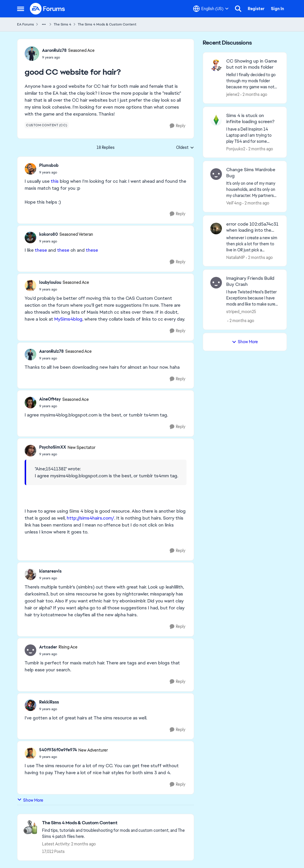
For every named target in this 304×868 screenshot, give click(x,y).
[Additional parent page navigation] (44, 24)
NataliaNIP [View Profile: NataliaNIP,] (236, 257)
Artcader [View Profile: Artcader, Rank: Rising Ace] (48, 647)
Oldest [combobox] (185, 148)
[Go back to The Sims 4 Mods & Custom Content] (115, 823)
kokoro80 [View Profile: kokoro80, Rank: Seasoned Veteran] (49, 234)
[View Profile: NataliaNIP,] (216, 229)
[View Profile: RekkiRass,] (30, 705)
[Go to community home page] (48, 9)
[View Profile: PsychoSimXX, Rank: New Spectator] (30, 451)
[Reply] (178, 126)
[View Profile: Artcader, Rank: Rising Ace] (30, 650)
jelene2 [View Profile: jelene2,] (233, 94)
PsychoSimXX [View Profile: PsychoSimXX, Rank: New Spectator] (53, 447)
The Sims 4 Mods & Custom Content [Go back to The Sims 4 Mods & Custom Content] (107, 24)
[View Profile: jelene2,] (216, 65)
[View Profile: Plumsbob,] (30, 169)
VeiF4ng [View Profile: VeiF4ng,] (234, 203)
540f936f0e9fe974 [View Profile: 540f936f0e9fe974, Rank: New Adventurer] (58, 750)
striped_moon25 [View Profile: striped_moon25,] (241, 312)
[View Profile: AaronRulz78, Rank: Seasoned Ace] (32, 54)
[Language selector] (211, 9)
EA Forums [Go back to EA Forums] (26, 24)
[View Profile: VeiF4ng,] (216, 174)
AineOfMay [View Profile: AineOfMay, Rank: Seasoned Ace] (50, 399)
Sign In (277, 9)
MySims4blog (68, 319)
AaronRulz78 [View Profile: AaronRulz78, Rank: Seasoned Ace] (54, 50)
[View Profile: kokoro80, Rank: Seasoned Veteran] (30, 237)
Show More (30, 800)
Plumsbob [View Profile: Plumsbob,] (49, 165)
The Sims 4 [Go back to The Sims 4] (63, 24)
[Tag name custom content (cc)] (47, 125)
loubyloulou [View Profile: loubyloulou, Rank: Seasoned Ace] (50, 282)
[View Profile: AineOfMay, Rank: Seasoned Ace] (30, 403)
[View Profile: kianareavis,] (30, 574)
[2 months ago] (254, 95)
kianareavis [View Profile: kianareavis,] (50, 571)
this (55, 181)
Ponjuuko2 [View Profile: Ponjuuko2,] (236, 149)
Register (256, 9)
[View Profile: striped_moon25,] (216, 283)
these (41, 250)
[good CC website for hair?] (49, 172)
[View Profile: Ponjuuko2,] (216, 120)
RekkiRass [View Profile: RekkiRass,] (49, 702)
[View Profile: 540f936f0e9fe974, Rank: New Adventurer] (30, 753)
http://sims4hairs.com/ (91, 518)
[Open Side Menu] (21, 9)
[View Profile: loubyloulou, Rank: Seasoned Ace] (30, 286)
